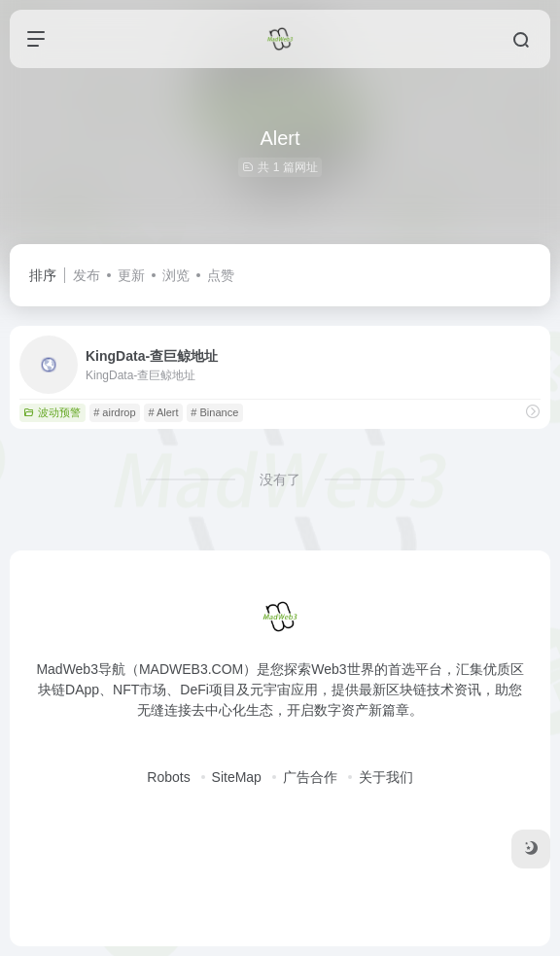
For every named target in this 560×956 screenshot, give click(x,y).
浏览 (176, 275)
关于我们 (386, 777)
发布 (87, 275)
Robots (168, 777)
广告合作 (310, 777)
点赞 (221, 275)
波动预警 (52, 412)
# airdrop (114, 412)
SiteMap (237, 777)
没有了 (280, 479)
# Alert (163, 412)
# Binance (214, 412)
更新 (131, 275)
